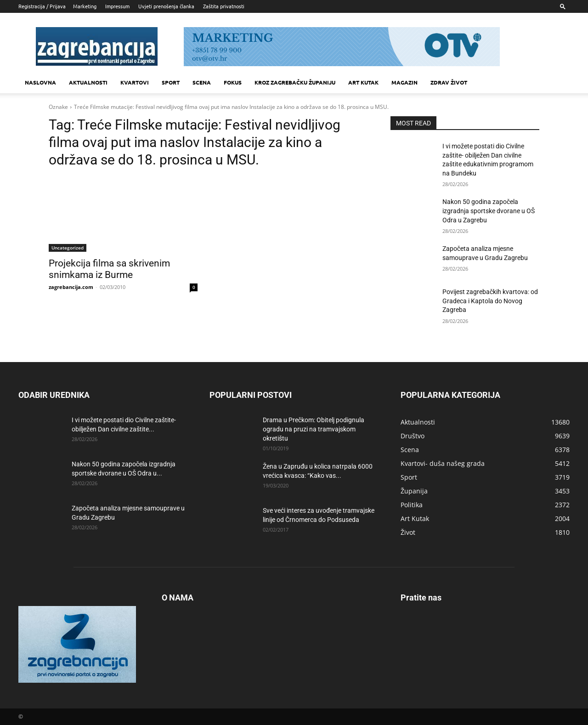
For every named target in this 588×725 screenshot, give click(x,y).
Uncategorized (68, 248)
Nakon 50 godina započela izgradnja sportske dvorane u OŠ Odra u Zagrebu (489, 211)
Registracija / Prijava (42, 6)
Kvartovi (135, 82)
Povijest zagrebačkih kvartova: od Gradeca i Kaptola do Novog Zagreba (490, 301)
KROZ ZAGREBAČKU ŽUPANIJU (295, 82)
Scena (202, 82)
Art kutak (363, 82)
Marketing (85, 6)
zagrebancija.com (71, 287)
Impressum (117, 6)
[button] (563, 6)
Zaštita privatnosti (224, 6)
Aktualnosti (88, 82)
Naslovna (40, 82)
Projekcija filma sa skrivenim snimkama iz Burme (109, 269)
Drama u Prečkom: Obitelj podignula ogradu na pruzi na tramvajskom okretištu (314, 429)
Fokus (233, 82)
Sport (171, 82)
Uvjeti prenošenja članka (166, 6)
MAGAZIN (404, 82)
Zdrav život (449, 82)
